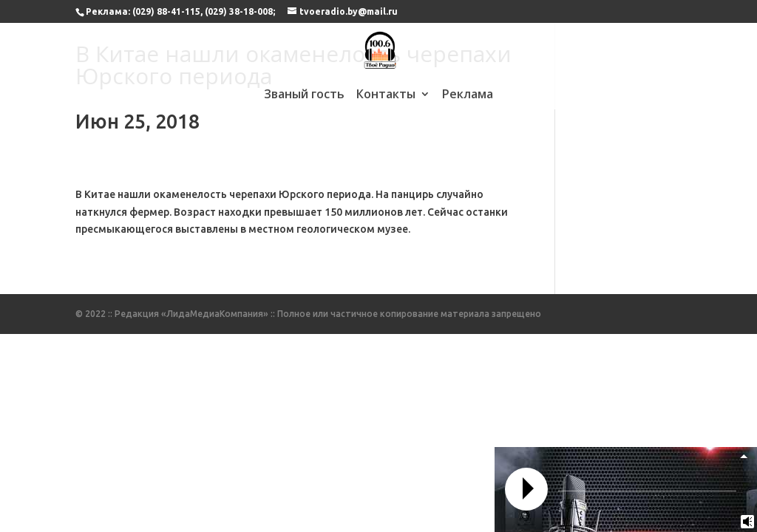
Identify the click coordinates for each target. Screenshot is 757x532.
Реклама (468, 95)
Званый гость (304, 95)
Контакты (386, 95)
